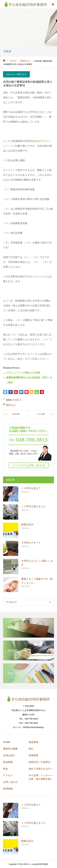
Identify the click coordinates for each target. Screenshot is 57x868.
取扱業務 (8, 762)
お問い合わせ (10, 782)
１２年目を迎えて (31, 488)
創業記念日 (27, 525)
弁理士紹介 (9, 755)
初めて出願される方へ (41, 769)
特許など (22, 74)
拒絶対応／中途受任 (40, 762)
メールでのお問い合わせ (29, 465)
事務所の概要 (10, 749)
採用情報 (8, 789)
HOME (7, 742)
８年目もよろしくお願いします (37, 563)
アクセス (8, 775)
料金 (5, 769)
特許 (31, 749)
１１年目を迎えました (33, 506)
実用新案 (33, 755)
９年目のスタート (31, 543)
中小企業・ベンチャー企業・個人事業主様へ (41, 777)
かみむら (17, 400)
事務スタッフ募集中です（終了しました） (37, 581)
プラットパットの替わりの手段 (23, 373)
